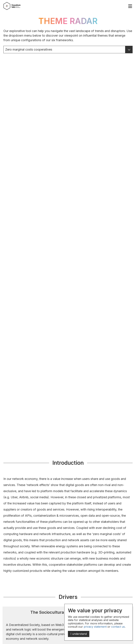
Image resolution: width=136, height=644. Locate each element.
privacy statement (95, 627)
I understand (79, 634)
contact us (118, 627)
